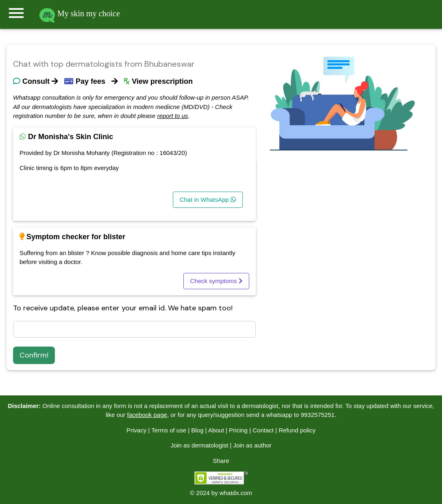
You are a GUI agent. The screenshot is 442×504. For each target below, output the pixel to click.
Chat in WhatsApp (208, 200)
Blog (197, 430)
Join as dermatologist (199, 445)
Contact (263, 430)
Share (221, 461)
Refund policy (297, 430)
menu (16, 13)
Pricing (238, 430)
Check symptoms (216, 281)
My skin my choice (79, 13)
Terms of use (169, 430)
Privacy (136, 430)
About (216, 430)
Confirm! (34, 355)
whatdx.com (236, 493)
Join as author (252, 445)
